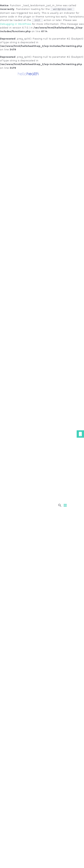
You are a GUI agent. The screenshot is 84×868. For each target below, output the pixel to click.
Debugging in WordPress (16, 24)
